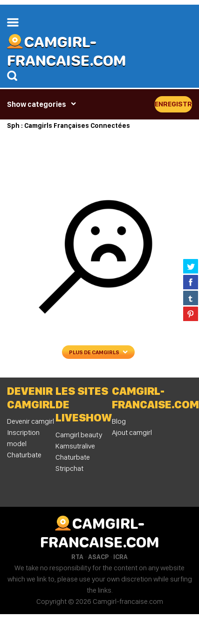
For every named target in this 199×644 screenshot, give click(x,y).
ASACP (98, 557)
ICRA (120, 557)
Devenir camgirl (31, 421)
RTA (77, 557)
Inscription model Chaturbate (24, 444)
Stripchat (69, 468)
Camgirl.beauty (79, 435)
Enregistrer (173, 104)
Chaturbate (73, 457)
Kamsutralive (75, 446)
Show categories (37, 104)
